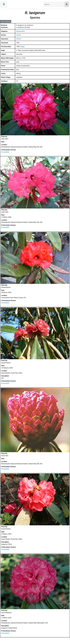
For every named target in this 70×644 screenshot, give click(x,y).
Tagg (22, 47)
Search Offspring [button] (6, 21)
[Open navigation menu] (4, 4)
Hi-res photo (5, 152)
